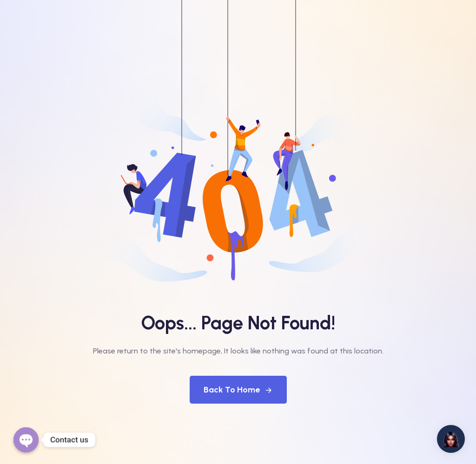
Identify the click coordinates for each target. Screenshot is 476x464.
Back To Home (238, 390)
